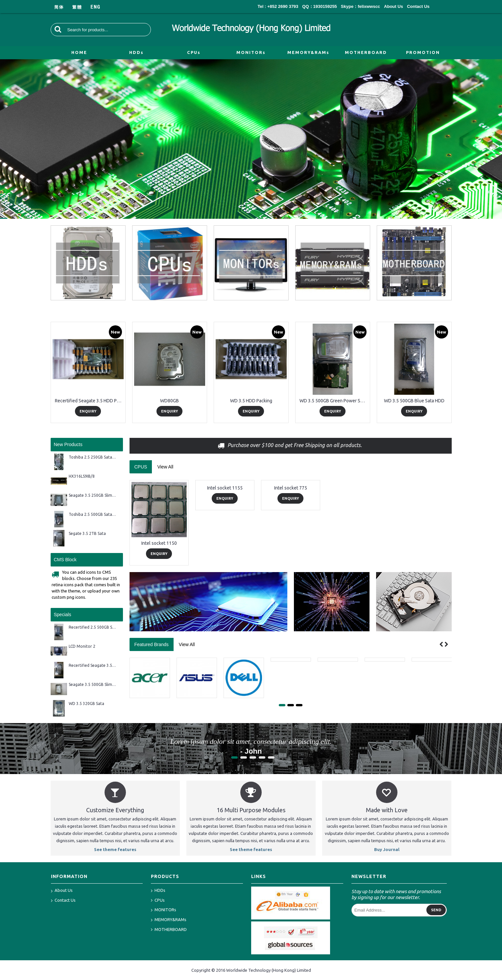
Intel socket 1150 (159, 543)
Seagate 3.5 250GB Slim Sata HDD (93, 495)
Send (436, 910)
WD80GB (169, 401)
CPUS (141, 467)
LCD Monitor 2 (82, 646)
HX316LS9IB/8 (82, 476)
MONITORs (164, 910)
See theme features (115, 849)
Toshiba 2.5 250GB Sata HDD (93, 457)
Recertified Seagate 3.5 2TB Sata (93, 665)
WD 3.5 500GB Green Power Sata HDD (334, 401)
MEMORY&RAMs (169, 920)
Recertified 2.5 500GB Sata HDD (93, 627)
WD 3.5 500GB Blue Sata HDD (414, 401)
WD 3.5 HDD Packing (251, 401)
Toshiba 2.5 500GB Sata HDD (93, 514)
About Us (62, 891)
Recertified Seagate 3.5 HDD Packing (89, 401)
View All (165, 467)
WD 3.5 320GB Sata (86, 704)
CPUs (158, 901)
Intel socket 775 (291, 488)
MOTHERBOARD (169, 930)
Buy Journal (387, 849)
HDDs (158, 891)
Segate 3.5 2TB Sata (87, 533)
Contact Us (63, 901)
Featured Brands (152, 644)
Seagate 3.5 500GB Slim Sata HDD (93, 684)
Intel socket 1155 (225, 488)
